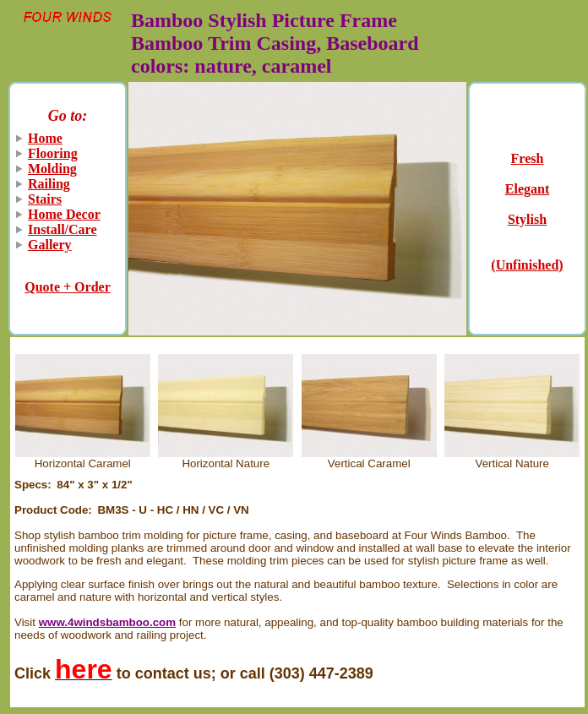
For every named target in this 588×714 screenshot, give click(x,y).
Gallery (50, 245)
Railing (49, 184)
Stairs (45, 199)
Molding (52, 169)
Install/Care (62, 229)
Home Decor (64, 214)
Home (45, 138)
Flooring (53, 153)
